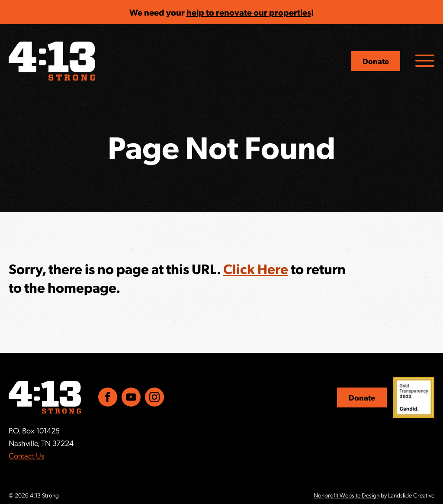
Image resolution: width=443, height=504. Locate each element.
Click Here (256, 268)
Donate (376, 61)
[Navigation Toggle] (425, 61)
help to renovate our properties (249, 12)
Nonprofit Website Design (347, 495)
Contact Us (26, 455)
